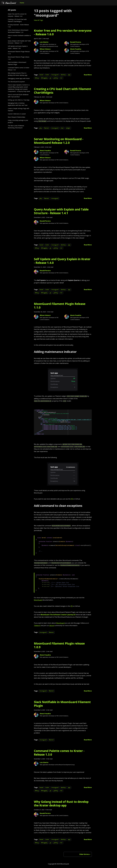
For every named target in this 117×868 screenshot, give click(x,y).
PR (72, 499)
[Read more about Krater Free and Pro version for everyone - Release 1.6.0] (88, 75)
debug (37, 78)
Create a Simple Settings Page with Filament (19, 110)
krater (47, 75)
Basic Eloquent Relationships (17, 117)
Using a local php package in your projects (18, 121)
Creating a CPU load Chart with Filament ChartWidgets (17, 20)
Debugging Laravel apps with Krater (19, 78)
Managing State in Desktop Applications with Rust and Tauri (18, 104)
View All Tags (38, 20)
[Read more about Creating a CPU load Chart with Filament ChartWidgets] (88, 128)
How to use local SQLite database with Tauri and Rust (18, 96)
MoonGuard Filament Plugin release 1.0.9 (19, 58)
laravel (41, 75)
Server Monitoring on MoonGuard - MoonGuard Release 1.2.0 (18, 31)
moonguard (55, 75)
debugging (44, 78)
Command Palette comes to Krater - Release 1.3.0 (19, 69)
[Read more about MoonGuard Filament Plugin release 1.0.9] (88, 691)
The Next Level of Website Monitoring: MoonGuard (16, 127)
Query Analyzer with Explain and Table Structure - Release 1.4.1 (19, 42)
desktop (63, 75)
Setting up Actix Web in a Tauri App (19, 100)
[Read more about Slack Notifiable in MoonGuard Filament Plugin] (88, 740)
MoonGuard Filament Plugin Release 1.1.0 (19, 53)
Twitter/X (37, 626)
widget (68, 128)
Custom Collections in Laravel (17, 114)
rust (61, 78)
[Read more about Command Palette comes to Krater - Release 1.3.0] (88, 787)
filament (47, 128)
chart (62, 128)
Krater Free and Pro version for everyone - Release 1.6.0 (17, 15)
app (69, 75)
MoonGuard (38, 600)
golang (56, 78)
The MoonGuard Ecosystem (16, 82)
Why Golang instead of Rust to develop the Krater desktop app (18, 74)
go (51, 78)
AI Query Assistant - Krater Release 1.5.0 (18, 26)
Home (22, 3)
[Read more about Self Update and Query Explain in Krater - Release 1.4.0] (88, 290)
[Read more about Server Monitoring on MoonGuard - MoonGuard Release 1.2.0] (88, 198)
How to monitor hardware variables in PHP (19, 37)
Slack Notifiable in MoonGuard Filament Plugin (17, 63)
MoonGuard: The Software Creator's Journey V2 (58, 615)
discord (52, 626)
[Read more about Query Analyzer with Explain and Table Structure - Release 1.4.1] (88, 245)
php (41, 128)
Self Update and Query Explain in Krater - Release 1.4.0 (18, 47)
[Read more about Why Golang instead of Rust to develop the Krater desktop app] (88, 839)
